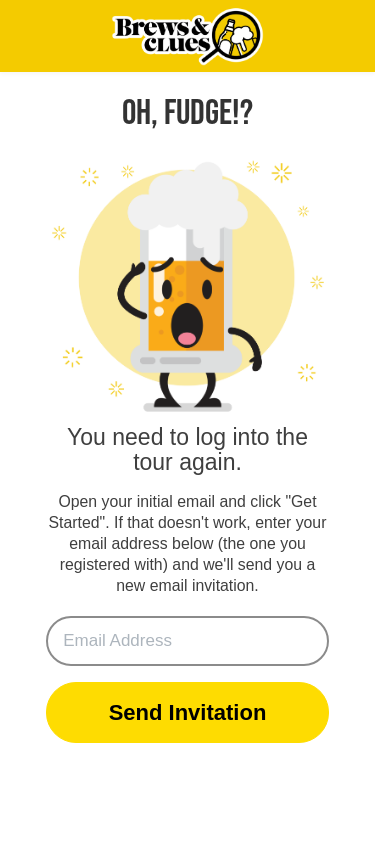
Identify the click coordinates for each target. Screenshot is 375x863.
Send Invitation (188, 712)
